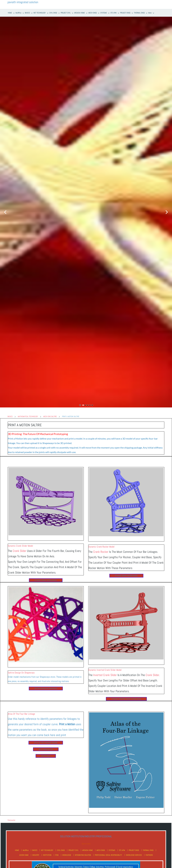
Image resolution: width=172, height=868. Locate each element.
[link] (46, 469)
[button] (5, 212)
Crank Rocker (101, 552)
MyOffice (26, 850)
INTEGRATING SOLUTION (83, 855)
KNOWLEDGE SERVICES (134, 855)
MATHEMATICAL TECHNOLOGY (28, 416)
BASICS (10, 416)
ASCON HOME (24, 855)
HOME (17, 850)
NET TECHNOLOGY (47, 850)
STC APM (122, 850)
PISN (57, 855)
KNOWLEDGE (67, 855)
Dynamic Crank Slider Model (20, 546)
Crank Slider (19, 551)
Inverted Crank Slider (105, 675)
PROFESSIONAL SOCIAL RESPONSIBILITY (108, 855)
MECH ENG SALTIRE (50, 416)
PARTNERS (149, 855)
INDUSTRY (36, 855)
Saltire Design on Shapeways (21, 673)
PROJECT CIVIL (73, 850)
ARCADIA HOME (88, 850)
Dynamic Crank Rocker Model (101, 547)
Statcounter (11, 820)
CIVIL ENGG (61, 850)
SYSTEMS (112, 850)
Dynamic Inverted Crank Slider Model (105, 670)
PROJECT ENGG (134, 850)
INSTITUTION (47, 855)
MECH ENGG (101, 850)
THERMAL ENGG (148, 850)
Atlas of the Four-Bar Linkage (21, 714)
